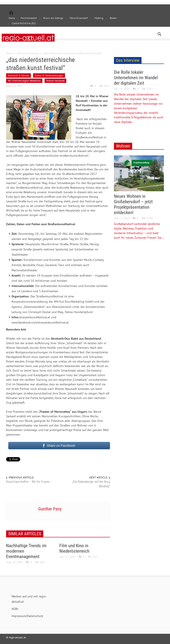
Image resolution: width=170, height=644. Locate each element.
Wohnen (123, 146)
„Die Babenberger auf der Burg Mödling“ (91, 484)
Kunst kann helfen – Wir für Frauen (28, 482)
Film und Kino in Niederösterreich (74, 548)
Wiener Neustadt (55, 81)
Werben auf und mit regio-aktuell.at (29, 599)
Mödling (99, 18)
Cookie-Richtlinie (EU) (24, 23)
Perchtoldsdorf (29, 18)
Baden (113, 18)
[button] (160, 33)
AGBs (15, 609)
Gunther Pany (50, 509)
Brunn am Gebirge (53, 18)
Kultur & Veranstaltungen (49, 75)
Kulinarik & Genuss (28, 53)
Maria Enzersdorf (79, 18)
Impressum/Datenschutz (27, 616)
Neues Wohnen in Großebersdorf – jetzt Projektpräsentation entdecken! (133, 204)
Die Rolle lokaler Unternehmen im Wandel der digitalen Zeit (136, 78)
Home (10, 53)
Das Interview (128, 60)
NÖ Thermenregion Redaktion (24, 81)
